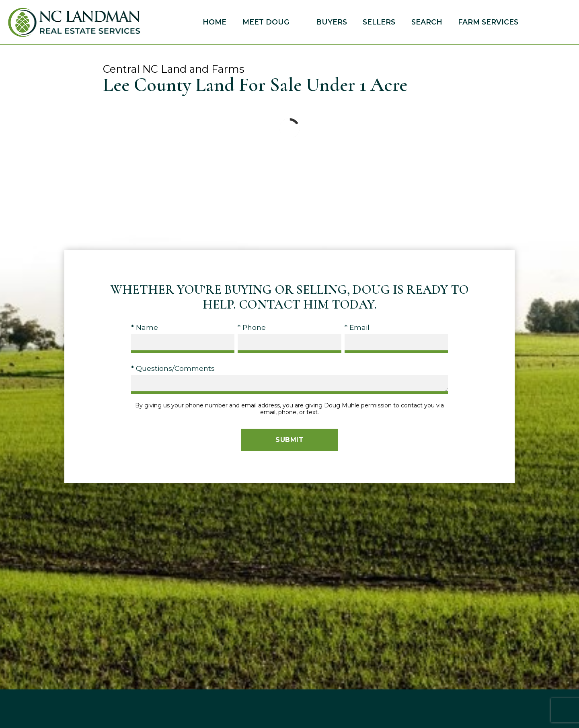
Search (427, 22)
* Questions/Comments (173, 368)
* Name (145, 327)
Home (215, 22)
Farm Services (488, 22)
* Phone (252, 327)
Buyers (332, 22)
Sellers (379, 22)
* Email (357, 327)
